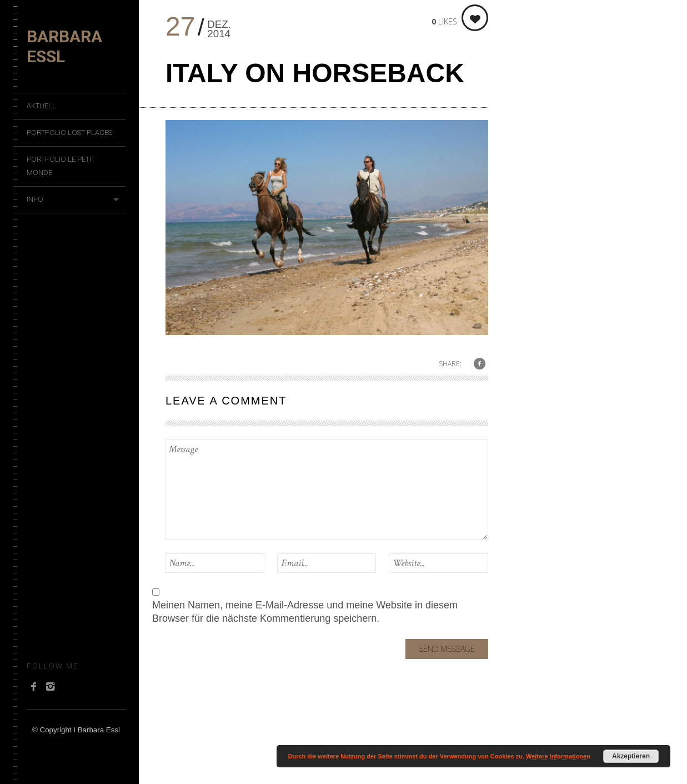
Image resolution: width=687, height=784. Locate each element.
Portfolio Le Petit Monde (61, 166)
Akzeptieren (631, 756)
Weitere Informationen (558, 756)
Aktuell (41, 106)
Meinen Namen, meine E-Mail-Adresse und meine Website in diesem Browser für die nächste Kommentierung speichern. (305, 612)
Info (35, 199)
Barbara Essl (64, 46)
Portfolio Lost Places (69, 133)
